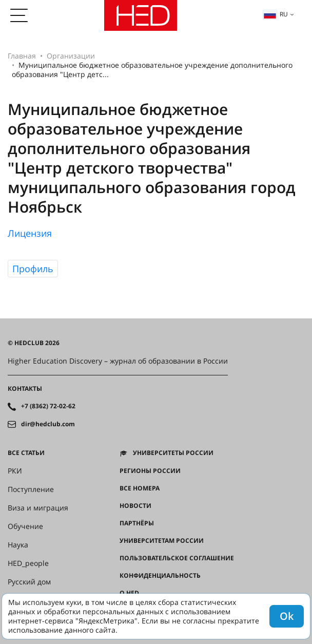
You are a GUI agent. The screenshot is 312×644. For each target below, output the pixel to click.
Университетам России (162, 541)
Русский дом (29, 582)
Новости (135, 506)
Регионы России (150, 471)
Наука (18, 545)
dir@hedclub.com (48, 424)
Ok (287, 616)
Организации (71, 56)
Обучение (25, 526)
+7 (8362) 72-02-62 (48, 406)
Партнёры (137, 523)
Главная (22, 56)
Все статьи (26, 453)
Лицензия (30, 233)
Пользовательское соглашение (177, 558)
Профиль (33, 269)
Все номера (140, 488)
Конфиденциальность (160, 576)
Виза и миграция (38, 508)
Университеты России (173, 453)
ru (276, 14)
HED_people (28, 563)
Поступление (31, 489)
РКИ (15, 471)
